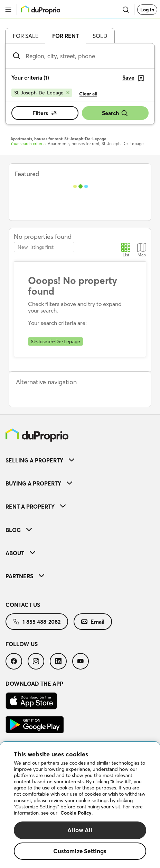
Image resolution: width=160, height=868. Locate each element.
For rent (65, 36)
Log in (147, 10)
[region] (80, 805)
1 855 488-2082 (37, 622)
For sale (26, 36)
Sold (100, 36)
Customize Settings (80, 851)
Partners (25, 576)
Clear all (88, 94)
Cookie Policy (76, 813)
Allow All (80, 830)
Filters (45, 113)
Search (115, 113)
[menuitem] (80, 460)
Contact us (23, 605)
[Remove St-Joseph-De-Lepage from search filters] (42, 93)
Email (93, 622)
